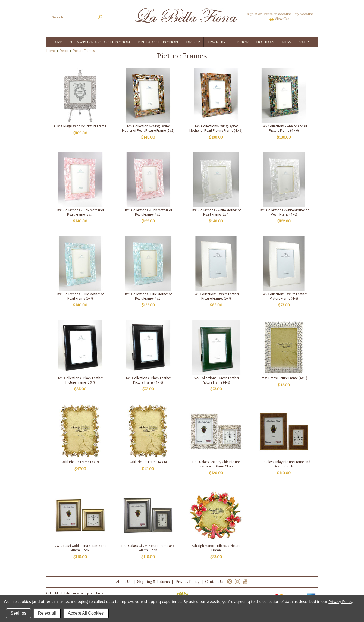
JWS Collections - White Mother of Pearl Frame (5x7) (216, 212)
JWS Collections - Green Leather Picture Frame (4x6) (216, 380)
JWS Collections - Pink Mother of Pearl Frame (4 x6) (148, 212)
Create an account (277, 14)
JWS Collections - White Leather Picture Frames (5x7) (216, 296)
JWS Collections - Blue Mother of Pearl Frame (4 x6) (148, 296)
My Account (304, 14)
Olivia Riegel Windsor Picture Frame (80, 126)
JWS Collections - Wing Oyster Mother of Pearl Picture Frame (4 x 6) (216, 128)
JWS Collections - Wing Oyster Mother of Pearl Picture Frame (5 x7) (148, 128)
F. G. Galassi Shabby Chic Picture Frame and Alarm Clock (216, 464)
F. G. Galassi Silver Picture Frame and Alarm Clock (148, 548)
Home (51, 51)
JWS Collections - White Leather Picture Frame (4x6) (284, 296)
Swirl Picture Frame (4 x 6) (148, 462)
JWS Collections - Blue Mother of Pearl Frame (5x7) (80, 296)
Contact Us (215, 582)
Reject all (47, 613)
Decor (64, 51)
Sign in (252, 14)
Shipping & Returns (153, 582)
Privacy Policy (187, 582)
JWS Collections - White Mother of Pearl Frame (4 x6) (284, 212)
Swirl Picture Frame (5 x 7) (80, 462)
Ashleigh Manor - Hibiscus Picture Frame (216, 548)
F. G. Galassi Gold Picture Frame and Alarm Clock (80, 548)
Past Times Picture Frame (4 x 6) (284, 378)
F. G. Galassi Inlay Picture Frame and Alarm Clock (284, 464)
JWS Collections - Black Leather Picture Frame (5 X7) (80, 380)
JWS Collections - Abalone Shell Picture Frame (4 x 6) (284, 128)
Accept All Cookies (86, 613)
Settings (18, 613)
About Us (124, 582)
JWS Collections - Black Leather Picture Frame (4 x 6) (148, 380)
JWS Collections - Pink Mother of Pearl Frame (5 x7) (80, 212)
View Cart (283, 19)
